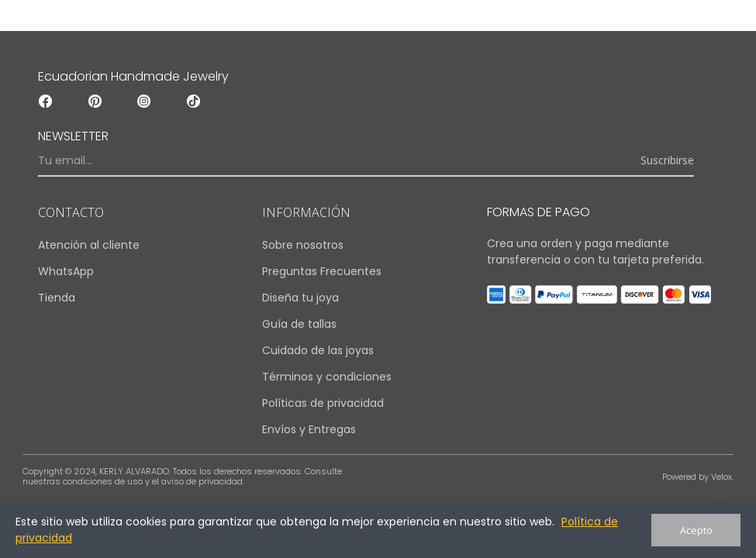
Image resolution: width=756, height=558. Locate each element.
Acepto (696, 530)
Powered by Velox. (698, 477)
